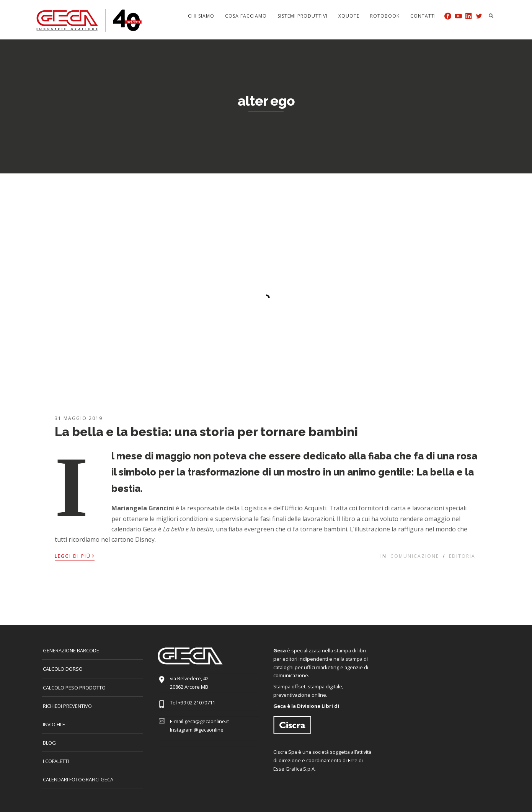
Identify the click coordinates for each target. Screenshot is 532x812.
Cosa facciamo (246, 16)
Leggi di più (75, 555)
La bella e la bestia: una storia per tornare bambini (206, 432)
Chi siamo (201, 16)
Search (491, 16)
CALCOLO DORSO (63, 669)
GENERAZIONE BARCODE (71, 650)
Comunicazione (415, 556)
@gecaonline (209, 730)
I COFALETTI (56, 761)
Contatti (423, 16)
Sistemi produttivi (303, 16)
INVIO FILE (54, 724)
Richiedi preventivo (67, 706)
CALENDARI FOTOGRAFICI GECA (78, 779)
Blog (49, 743)
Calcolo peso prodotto (74, 688)
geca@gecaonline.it (207, 721)
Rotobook (385, 16)
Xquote (349, 16)
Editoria (462, 556)
